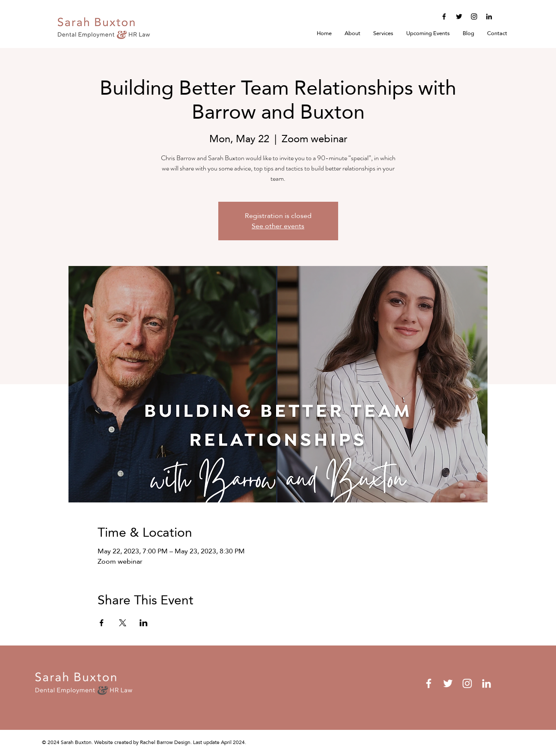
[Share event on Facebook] (102, 623)
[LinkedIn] (489, 16)
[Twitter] (459, 16)
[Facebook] (444, 16)
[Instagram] (474, 16)
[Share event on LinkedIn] (144, 623)
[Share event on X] (123, 623)
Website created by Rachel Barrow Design (142, 742)
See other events (278, 226)
